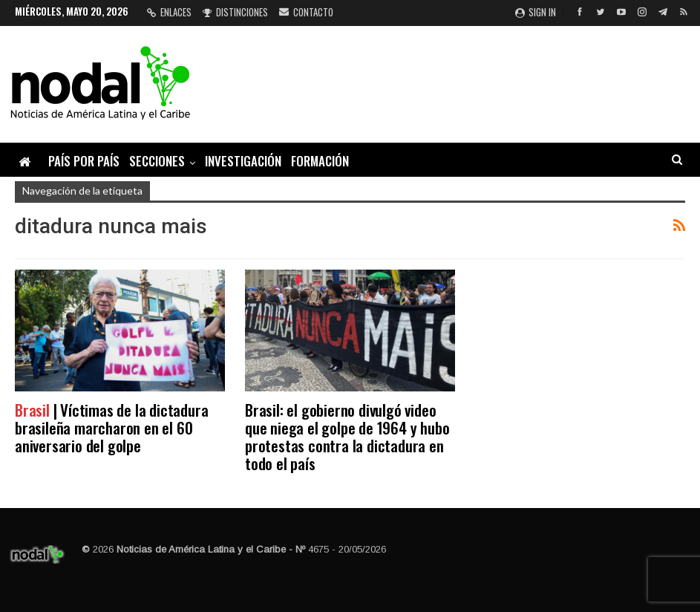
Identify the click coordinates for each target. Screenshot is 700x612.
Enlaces (169, 12)
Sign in (536, 12)
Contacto (306, 12)
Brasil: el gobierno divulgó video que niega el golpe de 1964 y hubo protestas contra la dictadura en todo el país (347, 436)
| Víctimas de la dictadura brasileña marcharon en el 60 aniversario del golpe (111, 427)
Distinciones (235, 12)
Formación (320, 161)
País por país (84, 161)
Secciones (157, 161)
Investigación (243, 161)
